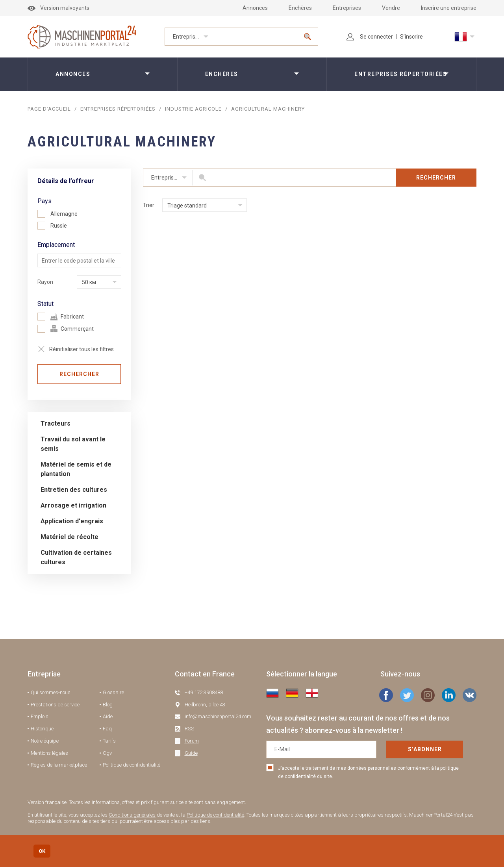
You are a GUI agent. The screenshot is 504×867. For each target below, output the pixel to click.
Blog (108, 705)
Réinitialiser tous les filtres (82, 349)
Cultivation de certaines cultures (76, 557)
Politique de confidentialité (132, 765)
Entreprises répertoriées (194, 37)
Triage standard (187, 206)
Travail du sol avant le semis (73, 444)
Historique (42, 729)
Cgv (107, 753)
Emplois (40, 716)
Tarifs (109, 741)
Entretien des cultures (74, 490)
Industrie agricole (193, 109)
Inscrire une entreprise (449, 8)
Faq (107, 729)
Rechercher (79, 374)
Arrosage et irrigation (73, 505)
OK (42, 851)
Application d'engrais (72, 521)
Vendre (391, 8)
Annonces (255, 8)
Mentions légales (49, 753)
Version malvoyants (58, 8)
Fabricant (61, 317)
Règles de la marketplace (59, 765)
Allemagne (57, 214)
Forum (192, 741)
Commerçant (66, 329)
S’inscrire (411, 37)
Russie (52, 226)
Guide (191, 753)
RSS (189, 729)
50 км (89, 282)
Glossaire (113, 692)
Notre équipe (45, 741)
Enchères (300, 8)
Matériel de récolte (69, 537)
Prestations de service (55, 705)
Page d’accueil (49, 109)
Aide (108, 716)
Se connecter (370, 37)
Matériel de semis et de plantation (76, 469)
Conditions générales (132, 815)
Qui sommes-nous (51, 692)
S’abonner (425, 749)
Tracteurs (56, 423)
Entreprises (347, 8)
